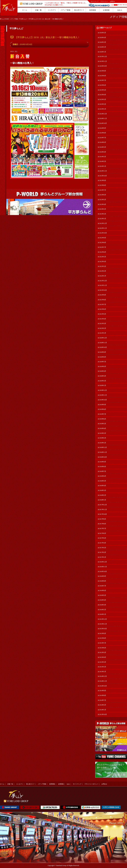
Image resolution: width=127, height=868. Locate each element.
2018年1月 (103, 500)
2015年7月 (103, 643)
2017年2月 (103, 552)
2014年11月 (103, 681)
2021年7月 (103, 304)
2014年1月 (103, 710)
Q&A (68, 784)
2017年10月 (103, 514)
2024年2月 (103, 161)
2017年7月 (103, 529)
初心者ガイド (30, 784)
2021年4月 (103, 319)
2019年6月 (103, 419)
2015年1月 (103, 672)
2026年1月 (103, 52)
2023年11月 (103, 171)
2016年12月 (103, 562)
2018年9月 (103, 462)
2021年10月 (103, 290)
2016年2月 (103, 610)
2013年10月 (103, 714)
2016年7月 (103, 586)
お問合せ (112, 1)
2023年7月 (103, 190)
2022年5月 (103, 257)
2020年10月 (103, 347)
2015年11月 (103, 624)
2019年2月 (103, 438)
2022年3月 (103, 266)
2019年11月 (103, 395)
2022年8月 (103, 243)
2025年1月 (103, 109)
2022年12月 (103, 223)
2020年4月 (103, 371)
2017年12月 (103, 505)
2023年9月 (103, 180)
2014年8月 (103, 695)
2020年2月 (103, 381)
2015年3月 (103, 662)
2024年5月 (103, 147)
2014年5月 (103, 705)
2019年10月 (103, 400)
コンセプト (20, 784)
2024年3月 (103, 157)
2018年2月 (103, 495)
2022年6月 (103, 252)
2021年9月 (103, 295)
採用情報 (52, 784)
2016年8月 (103, 581)
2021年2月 (103, 328)
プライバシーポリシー (91, 784)
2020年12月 (103, 338)
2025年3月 (103, 99)
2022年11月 (103, 228)
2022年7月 (103, 247)
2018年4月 (103, 486)
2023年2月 (103, 214)
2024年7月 (103, 138)
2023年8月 (103, 185)
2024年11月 (103, 118)
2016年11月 (103, 567)
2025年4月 (103, 95)
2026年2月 (103, 47)
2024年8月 (103, 133)
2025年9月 (103, 71)
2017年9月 (103, 519)
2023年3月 (103, 209)
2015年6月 (103, 648)
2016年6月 (103, 590)
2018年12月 (103, 447)
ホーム (2, 784)
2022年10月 (103, 233)
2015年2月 (103, 667)
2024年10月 (103, 123)
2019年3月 (103, 433)
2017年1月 (103, 557)
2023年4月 (103, 204)
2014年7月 (103, 700)
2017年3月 (103, 548)
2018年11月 (103, 452)
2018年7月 (103, 471)
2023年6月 (103, 195)
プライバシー (104, 1)
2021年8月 (103, 300)
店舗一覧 (10, 784)
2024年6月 (103, 142)
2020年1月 (103, 385)
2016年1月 (103, 614)
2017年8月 (103, 524)
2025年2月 (103, 104)
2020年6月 (103, 366)
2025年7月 (103, 80)
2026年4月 (103, 38)
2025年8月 (103, 76)
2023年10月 (103, 176)
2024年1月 (103, 166)
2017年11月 (103, 510)
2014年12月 (103, 676)
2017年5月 (103, 538)
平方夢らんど (23, 19)
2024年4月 (103, 152)
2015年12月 (103, 619)
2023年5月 (103, 200)
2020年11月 (103, 343)
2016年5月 (103, 595)
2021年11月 (103, 285)
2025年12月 (103, 57)
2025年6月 (103, 85)
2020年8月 (103, 357)
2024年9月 (103, 128)
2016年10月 (103, 571)
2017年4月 (103, 543)
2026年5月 (103, 33)
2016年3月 (103, 605)
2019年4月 (103, 428)
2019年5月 (103, 424)
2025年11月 (103, 61)
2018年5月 (103, 481)
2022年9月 (103, 238)
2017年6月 (103, 533)
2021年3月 (103, 324)
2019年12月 (103, 390)
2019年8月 (103, 409)
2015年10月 (103, 629)
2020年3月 (103, 376)
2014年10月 (103, 686)
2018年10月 (103, 457)
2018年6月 (103, 476)
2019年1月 (103, 443)
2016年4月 (103, 600)
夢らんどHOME (4, 19)
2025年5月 (103, 90)
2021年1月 (103, 333)
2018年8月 (103, 467)
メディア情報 (14, 19)
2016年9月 (103, 576)
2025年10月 (103, 66)
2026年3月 (103, 42)
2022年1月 (103, 276)
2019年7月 (103, 414)
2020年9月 (103, 352)
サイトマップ (95, 1)
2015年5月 (103, 652)
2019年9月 (103, 405)
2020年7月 (103, 362)
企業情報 (61, 784)
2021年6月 (103, 309)
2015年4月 (103, 657)
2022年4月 (103, 262)
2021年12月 (103, 281)
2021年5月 (103, 314)
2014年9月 (103, 691)
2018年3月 (103, 490)
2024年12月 (103, 114)
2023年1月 (103, 219)
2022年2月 (103, 271)
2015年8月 (103, 638)
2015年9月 (103, 633)
